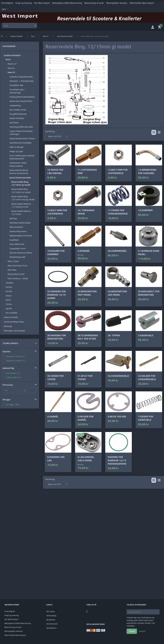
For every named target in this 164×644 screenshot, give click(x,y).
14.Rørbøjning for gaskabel (147, 171)
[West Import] (20, 16)
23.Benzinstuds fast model (87, 293)
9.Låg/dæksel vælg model (86, 459)
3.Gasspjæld (146, 335)
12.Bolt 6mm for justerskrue (118, 171)
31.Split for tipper (85, 377)
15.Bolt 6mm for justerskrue (57, 212)
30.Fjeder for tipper (55, 377)
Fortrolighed (7, 3)
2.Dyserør (84, 251)
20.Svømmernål (117, 251)
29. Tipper (114, 335)
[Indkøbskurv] (160, 27)
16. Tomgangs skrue (86, 212)
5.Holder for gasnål (85, 418)
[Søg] (35, 25)
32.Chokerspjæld (118, 376)
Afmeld (142, 631)
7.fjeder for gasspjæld (146, 418)
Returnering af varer (94, 3)
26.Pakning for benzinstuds (57, 337)
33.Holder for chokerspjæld (147, 377)
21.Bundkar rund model (149, 252)
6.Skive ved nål (117, 416)
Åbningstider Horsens (117, 3)
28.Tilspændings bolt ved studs (88, 337)
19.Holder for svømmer (56, 252)
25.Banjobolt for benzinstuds (149, 293)
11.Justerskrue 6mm (87, 171)
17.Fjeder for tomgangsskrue (118, 212)
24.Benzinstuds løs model (117, 293)
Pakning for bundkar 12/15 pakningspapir (117, 460)
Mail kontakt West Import (142, 3)
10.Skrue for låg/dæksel (55, 171)
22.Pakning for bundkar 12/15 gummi (57, 295)
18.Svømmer (145, 210)
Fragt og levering (24, 3)
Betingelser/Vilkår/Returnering (67, 3)
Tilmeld (132, 631)
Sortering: (50, 131)
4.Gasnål (53, 416)
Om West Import (42, 3)
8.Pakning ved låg (56, 459)
